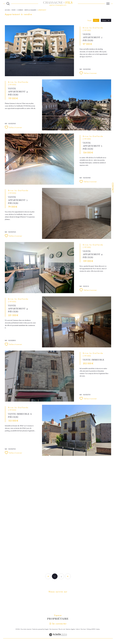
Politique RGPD (91, 629)
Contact (113, 188)
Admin (78, 629)
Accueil (7, 10)
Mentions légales (70, 629)
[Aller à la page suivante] (68, 576)
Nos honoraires (54, 629)
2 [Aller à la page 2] (61, 576)
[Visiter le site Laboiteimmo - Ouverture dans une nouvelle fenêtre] (58, 637)
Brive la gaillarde (31, 10)
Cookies (98, 629)
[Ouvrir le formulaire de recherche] (8, 4)
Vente (14, 10)
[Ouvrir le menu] (108, 4)
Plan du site (62, 629)
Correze (20, 10)
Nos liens (83, 629)
